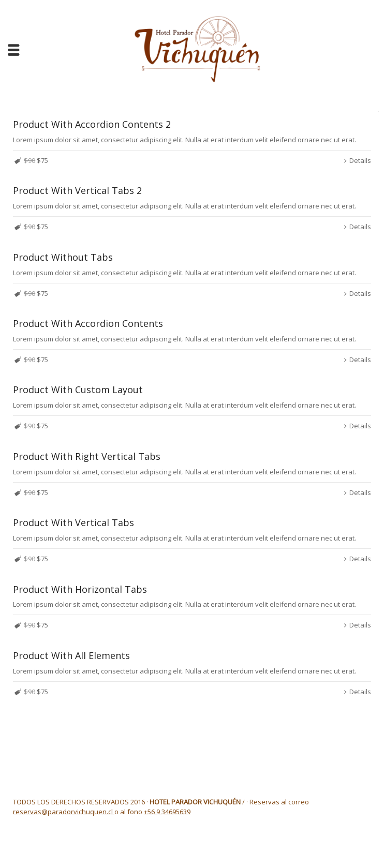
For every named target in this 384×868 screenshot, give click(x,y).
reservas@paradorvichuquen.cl (64, 812)
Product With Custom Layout (78, 390)
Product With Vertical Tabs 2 (77, 190)
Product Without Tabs (63, 257)
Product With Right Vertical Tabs (87, 456)
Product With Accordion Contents (88, 323)
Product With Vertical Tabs (73, 522)
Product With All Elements (71, 655)
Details (360, 160)
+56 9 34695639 (167, 812)
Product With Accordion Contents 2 (92, 124)
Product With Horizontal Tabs (80, 589)
